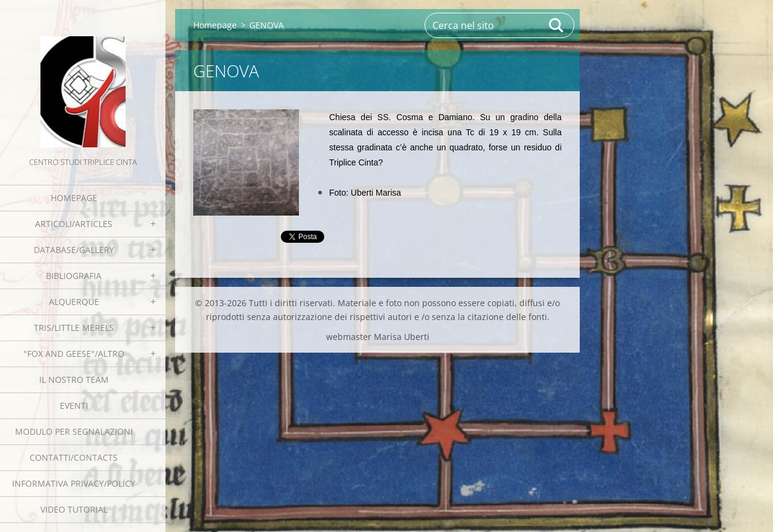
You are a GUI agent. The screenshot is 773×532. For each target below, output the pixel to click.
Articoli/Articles (74, 224)
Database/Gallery (74, 250)
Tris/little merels (74, 328)
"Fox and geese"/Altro (74, 354)
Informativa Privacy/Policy (74, 483)
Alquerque (74, 302)
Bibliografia (74, 276)
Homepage (74, 198)
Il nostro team (74, 380)
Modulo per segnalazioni (74, 431)
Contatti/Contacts (74, 457)
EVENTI (74, 405)
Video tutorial (74, 509)
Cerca (557, 25)
